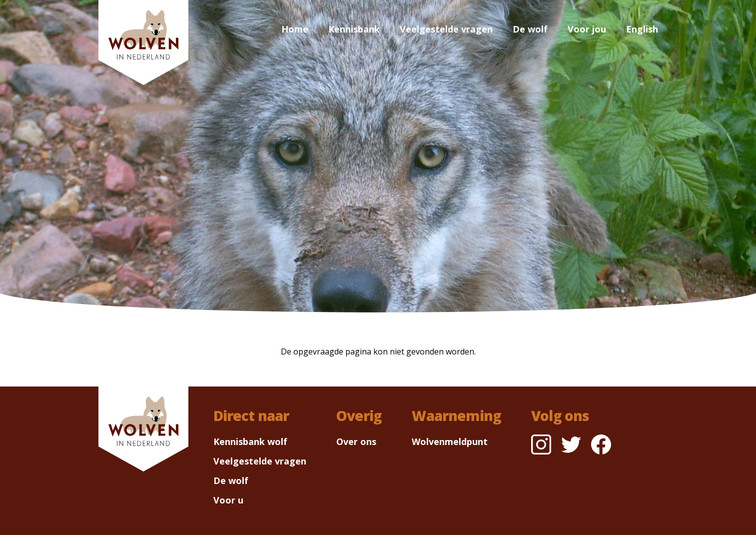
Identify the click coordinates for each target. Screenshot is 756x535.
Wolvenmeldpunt (450, 441)
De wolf (530, 29)
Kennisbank (354, 29)
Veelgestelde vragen (446, 29)
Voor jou (587, 29)
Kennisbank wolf (250, 441)
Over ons (356, 441)
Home (295, 29)
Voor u (228, 500)
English (642, 29)
